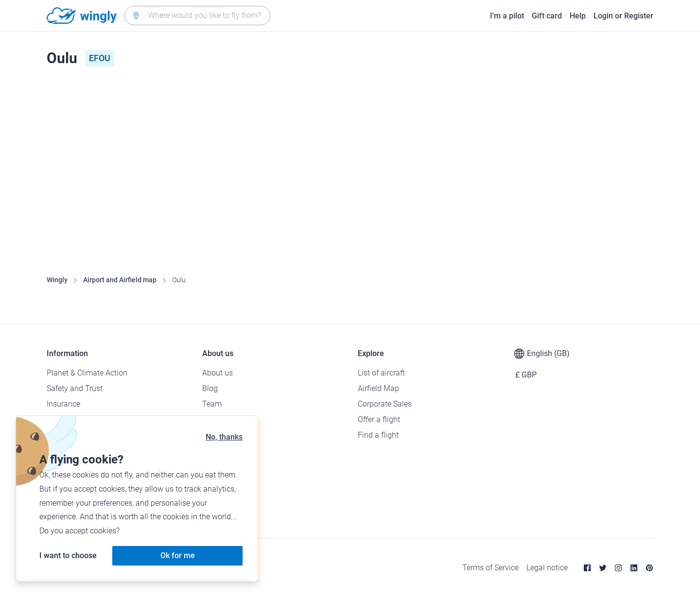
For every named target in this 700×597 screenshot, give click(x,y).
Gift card (547, 16)
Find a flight (378, 435)
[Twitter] (603, 568)
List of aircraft (381, 373)
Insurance (63, 404)
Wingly (57, 280)
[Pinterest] (649, 568)
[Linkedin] (634, 568)
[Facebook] (587, 568)
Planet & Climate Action (87, 373)
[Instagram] (618, 568)
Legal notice (547, 568)
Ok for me (178, 555)
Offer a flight (379, 419)
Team (212, 404)
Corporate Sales (385, 404)
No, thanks (224, 437)
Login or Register (623, 16)
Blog (210, 388)
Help (578, 16)
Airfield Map (378, 388)
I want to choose (68, 555)
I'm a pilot (507, 16)
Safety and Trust (75, 388)
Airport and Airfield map (120, 280)
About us (218, 373)
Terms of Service (490, 568)
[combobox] (197, 16)
